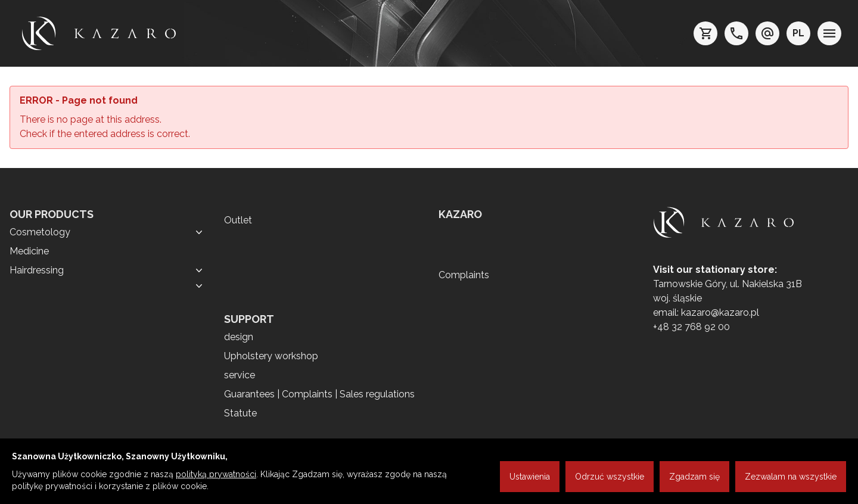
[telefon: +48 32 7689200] (736, 33)
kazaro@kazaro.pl (720, 312)
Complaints (464, 275)
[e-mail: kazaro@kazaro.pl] (767, 33)
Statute (240, 413)
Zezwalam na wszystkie (791, 477)
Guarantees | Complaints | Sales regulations (319, 394)
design (239, 337)
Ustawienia (530, 477)
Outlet (238, 220)
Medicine (29, 251)
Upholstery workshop (271, 356)
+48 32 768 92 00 (691, 327)
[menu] (829, 33)
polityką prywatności (216, 474)
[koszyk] (705, 33)
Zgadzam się (694, 477)
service (240, 375)
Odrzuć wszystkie (610, 477)
